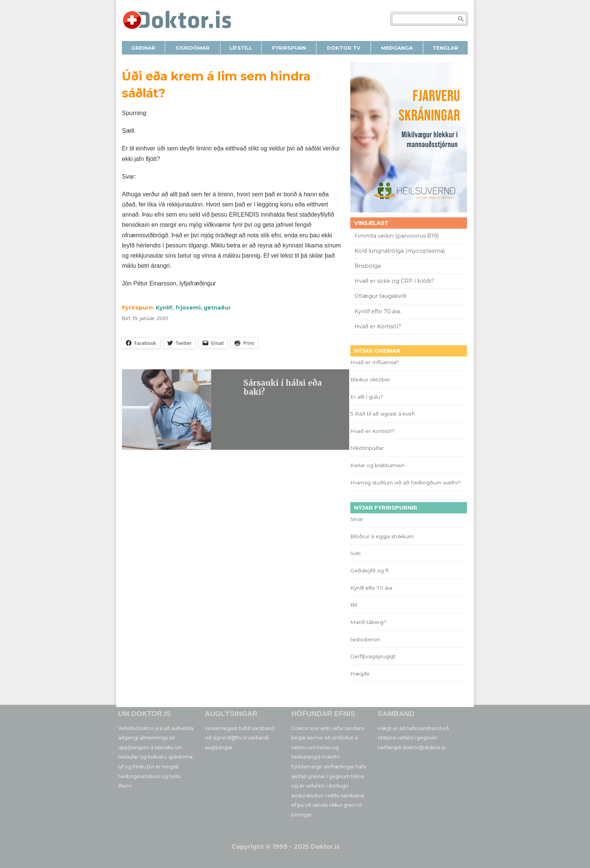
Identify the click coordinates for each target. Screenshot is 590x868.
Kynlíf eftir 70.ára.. (378, 311)
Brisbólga (368, 266)
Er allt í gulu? (368, 397)
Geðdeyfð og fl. (370, 571)
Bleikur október (370, 379)
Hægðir (360, 674)
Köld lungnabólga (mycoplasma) (400, 251)
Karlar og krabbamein (378, 465)
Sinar (357, 519)
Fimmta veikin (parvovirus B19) (397, 236)
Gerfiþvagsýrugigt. (373, 656)
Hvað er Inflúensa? (375, 362)
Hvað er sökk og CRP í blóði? (394, 281)
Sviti (355, 553)
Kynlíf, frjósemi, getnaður (193, 308)
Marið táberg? (368, 622)
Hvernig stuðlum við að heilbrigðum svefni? (405, 483)
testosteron (365, 639)
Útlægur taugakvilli (380, 296)
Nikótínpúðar (367, 448)
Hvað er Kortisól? (379, 326)
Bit (354, 605)
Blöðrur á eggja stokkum (382, 536)
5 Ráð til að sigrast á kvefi (383, 414)
